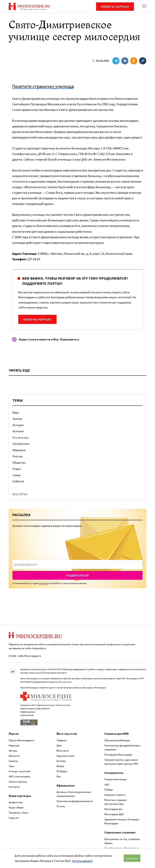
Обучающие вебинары (117, 740)
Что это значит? (82, 861)
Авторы (13, 750)
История (18, 425)
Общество (19, 463)
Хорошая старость (115, 795)
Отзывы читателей (19, 771)
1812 (107, 784)
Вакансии (14, 756)
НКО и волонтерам (19, 776)
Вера (16, 412)
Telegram (62, 740)
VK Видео (62, 771)
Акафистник (16, 802)
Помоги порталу (115, 7)
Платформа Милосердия (118, 754)
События (18, 481)
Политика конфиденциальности (75, 801)
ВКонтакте (63, 750)
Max (59, 776)
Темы (12, 766)
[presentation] (77, 564)
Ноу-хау (18, 456)
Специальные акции (116, 779)
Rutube (60, 766)
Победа (109, 790)
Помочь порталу (37, 319)
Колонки (18, 431)
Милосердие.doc (114, 809)
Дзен (59, 745)
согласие (43, 583)
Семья (17, 475)
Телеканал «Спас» (19, 813)
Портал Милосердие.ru (22, 740)
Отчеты (61, 806)
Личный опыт (21, 444)
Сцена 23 (14, 818)
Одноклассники (65, 756)
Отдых (17, 469)
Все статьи (20, 494)
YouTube (61, 761)
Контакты (14, 787)
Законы (17, 419)
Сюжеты (13, 761)
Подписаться (77, 575)
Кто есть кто (20, 437)
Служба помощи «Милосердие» (122, 848)
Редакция (14, 745)
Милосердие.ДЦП (114, 814)
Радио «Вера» (16, 807)
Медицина (19, 450)
